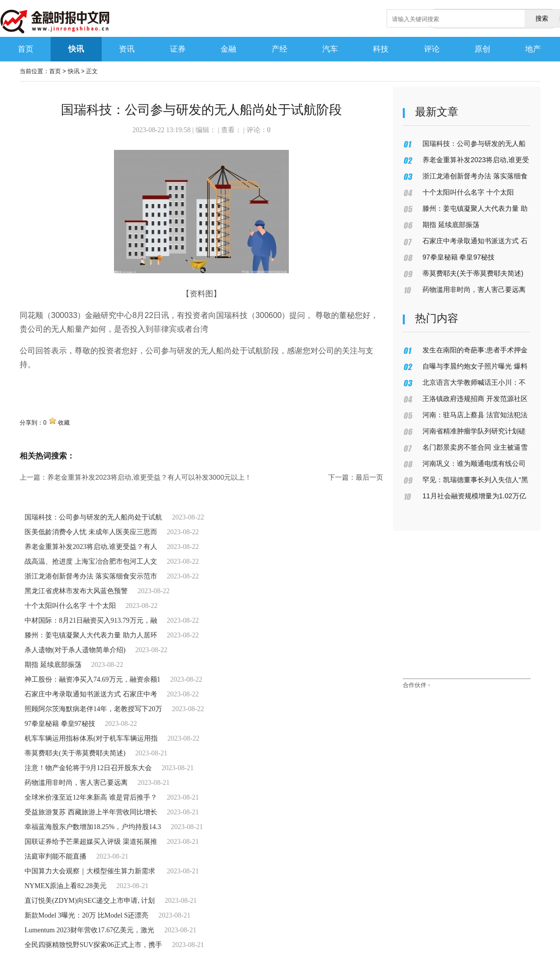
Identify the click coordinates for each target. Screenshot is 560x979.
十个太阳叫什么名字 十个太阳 (70, 606)
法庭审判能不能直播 (56, 856)
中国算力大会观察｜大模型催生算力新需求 (91, 871)
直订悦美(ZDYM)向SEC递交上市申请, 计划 (90, 901)
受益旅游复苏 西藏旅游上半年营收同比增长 (91, 812)
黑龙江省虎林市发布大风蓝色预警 (76, 591)
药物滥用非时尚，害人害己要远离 (76, 783)
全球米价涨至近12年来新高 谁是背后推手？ (91, 797)
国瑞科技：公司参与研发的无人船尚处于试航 (93, 517)
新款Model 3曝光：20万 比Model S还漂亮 (86, 915)
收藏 (64, 423)
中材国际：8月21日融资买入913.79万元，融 (91, 620)
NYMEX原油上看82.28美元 (66, 886)
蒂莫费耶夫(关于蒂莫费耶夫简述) (75, 753)
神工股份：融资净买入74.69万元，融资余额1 (93, 679)
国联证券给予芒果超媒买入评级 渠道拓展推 (91, 842)
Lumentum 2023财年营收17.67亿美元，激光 (89, 930)
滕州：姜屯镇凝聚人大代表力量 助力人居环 (91, 635)
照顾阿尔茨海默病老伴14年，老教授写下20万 (93, 709)
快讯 (74, 71)
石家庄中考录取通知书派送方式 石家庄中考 (91, 694)
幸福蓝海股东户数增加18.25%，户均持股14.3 (93, 827)
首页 (55, 71)
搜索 (542, 18)
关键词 (31, 386)
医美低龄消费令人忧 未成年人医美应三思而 (91, 532)
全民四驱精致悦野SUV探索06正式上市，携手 (93, 945)
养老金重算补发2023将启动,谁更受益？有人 (91, 547)
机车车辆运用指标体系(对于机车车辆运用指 (91, 738)
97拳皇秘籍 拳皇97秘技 (60, 724)
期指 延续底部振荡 (53, 665)
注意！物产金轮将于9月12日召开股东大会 (88, 768)
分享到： (31, 423)
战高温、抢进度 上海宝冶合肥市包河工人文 (91, 561)
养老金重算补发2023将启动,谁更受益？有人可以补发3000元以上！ (149, 477)
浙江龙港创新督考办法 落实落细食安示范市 (91, 576)
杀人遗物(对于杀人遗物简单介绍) (75, 650)
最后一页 (369, 477)
